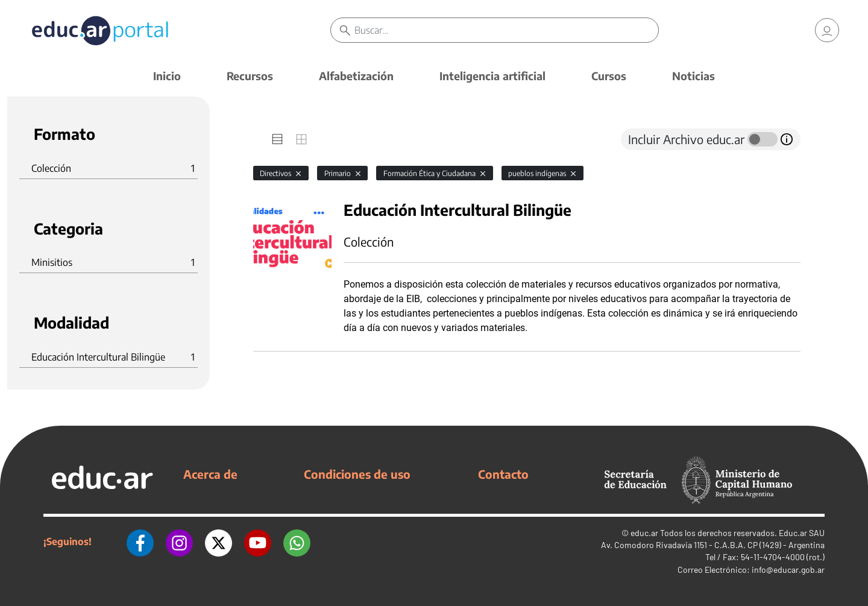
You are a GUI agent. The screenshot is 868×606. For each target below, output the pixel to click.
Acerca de (210, 474)
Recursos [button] (250, 76)
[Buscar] (506, 30)
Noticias (693, 76)
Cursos (609, 76)
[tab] (277, 139)
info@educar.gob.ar (788, 570)
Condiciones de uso (357, 474)
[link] (827, 30)
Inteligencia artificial (492, 76)
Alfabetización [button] (356, 76)
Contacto (503, 474)
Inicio (167, 76)
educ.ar (644, 533)
